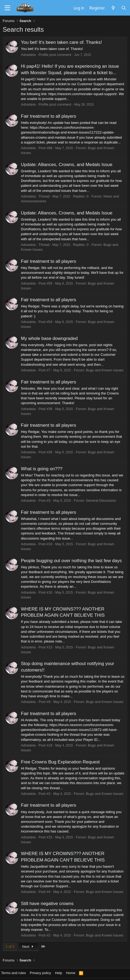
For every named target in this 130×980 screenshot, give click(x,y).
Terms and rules (13, 973)
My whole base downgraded (49, 338)
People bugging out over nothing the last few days (71, 561)
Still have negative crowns (47, 904)
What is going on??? (42, 469)
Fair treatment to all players (49, 116)
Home (71, 973)
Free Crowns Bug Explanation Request (60, 762)
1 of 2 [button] (10, 947)
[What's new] (113, 8)
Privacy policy (40, 973)
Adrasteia (28, 55)
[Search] (124, 8)
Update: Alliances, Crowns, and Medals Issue (67, 165)
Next (29, 947)
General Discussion (101, 500)
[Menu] (7, 8)
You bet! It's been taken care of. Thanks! (62, 42)
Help (59, 973)
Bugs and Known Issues (104, 370)
